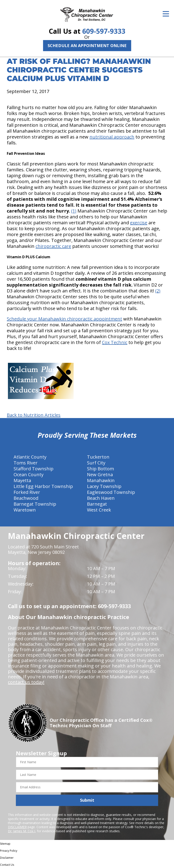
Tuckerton (98, 457)
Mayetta (22, 480)
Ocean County (29, 475)
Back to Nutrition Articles (34, 415)
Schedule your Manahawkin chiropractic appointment (64, 319)
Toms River (26, 463)
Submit (87, 800)
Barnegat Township (35, 504)
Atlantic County (30, 457)
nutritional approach (112, 137)
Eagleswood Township (111, 492)
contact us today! (26, 682)
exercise (139, 223)
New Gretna (100, 475)
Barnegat (97, 504)
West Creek (99, 510)
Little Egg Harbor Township (43, 486)
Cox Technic (115, 342)
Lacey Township (104, 486)
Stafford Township (34, 469)
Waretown (25, 510)
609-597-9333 (104, 31)
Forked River (27, 492)
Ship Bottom (100, 469)
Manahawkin (101, 480)
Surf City (96, 463)
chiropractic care (53, 246)
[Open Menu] (166, 14)
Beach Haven (101, 498)
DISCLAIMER (17, 827)
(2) (158, 291)
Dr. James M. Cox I (22, 831)
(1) (74, 211)
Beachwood (26, 498)
